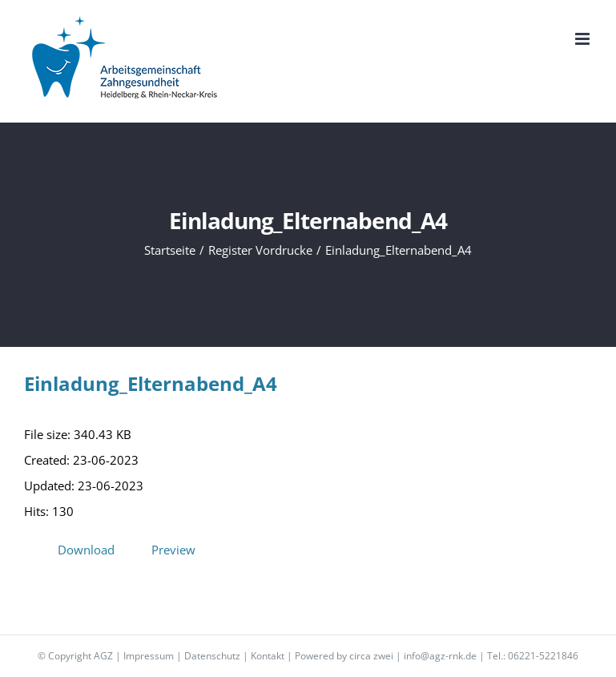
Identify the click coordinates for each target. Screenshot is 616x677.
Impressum (149, 656)
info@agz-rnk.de (440, 656)
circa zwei (371, 656)
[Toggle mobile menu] (584, 39)
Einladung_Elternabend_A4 (151, 384)
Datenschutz (212, 656)
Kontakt (268, 656)
